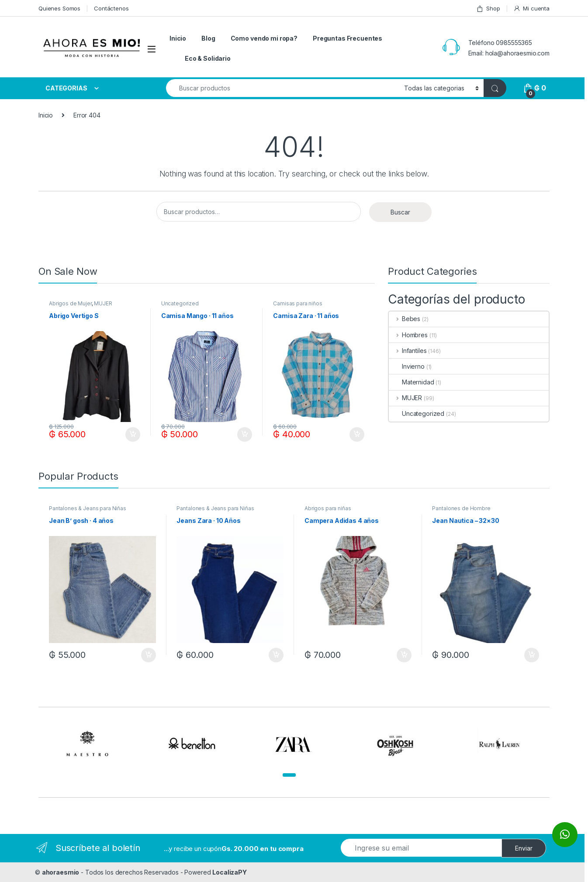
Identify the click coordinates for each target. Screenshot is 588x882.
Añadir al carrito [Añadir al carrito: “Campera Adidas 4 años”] (404, 655)
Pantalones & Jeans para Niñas (88, 508)
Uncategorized (180, 303)
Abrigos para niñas (328, 508)
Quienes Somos (59, 8)
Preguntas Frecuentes (348, 38)
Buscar (400, 212)
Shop (488, 9)
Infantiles (408, 351)
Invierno (407, 366)
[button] (289, 775)
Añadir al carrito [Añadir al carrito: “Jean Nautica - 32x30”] (532, 655)
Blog (208, 38)
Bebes (405, 319)
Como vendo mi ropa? (264, 38)
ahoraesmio (61, 872)
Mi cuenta (531, 9)
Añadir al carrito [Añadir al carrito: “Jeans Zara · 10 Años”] (276, 655)
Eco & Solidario (208, 58)
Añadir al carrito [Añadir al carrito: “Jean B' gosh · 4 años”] (149, 655)
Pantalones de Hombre (461, 508)
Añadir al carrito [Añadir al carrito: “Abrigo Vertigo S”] (133, 435)
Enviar (524, 848)
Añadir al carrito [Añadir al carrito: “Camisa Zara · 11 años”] (357, 435)
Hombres (408, 335)
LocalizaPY (230, 872)
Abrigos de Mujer (70, 303)
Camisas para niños (297, 303)
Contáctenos (111, 8)
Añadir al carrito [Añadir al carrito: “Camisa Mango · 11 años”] (245, 435)
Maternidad (412, 382)
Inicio (178, 38)
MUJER (103, 303)
